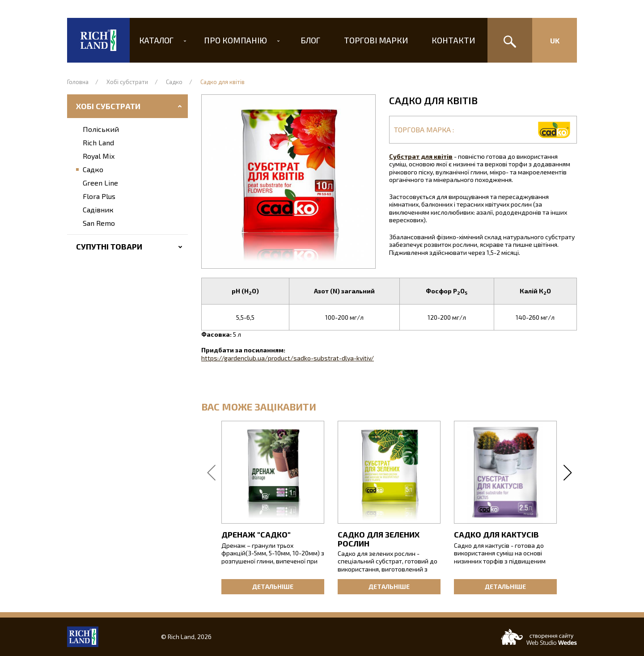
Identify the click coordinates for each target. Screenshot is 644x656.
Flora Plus (99, 196)
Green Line (100, 183)
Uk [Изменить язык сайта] (555, 40)
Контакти (448, 40)
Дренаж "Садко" (256, 534)
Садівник (98, 209)
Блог (310, 40)
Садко (174, 82)
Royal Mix (99, 156)
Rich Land (98, 142)
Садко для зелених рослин (379, 539)
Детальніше (273, 586)
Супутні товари (109, 246)
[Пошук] (510, 40)
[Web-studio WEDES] (539, 637)
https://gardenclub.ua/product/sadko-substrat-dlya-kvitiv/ (288, 358)
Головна (78, 82)
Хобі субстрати (127, 82)
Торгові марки (374, 40)
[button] (288, 182)
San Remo (99, 223)
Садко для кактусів (496, 534)
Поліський (101, 129)
